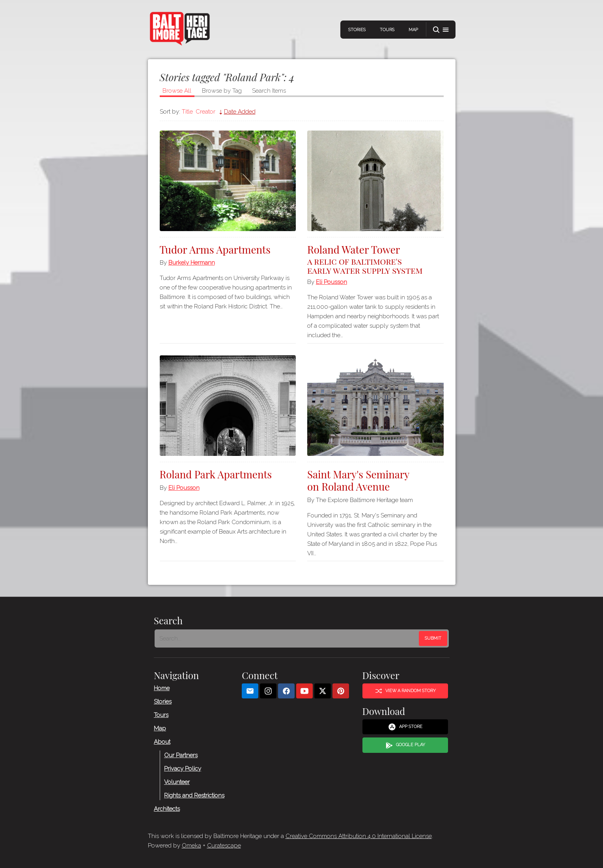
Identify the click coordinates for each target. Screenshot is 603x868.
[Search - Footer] (287, 638)
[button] (441, 30)
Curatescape (224, 846)
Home (162, 688)
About (162, 742)
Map (413, 30)
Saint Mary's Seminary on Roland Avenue (358, 480)
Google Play (405, 745)
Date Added (240, 112)
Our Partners (181, 755)
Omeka (191, 846)
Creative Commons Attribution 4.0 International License (359, 836)
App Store (405, 727)
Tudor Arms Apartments (215, 249)
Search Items (269, 91)
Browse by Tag (222, 91)
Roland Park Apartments (216, 474)
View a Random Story (405, 691)
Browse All (177, 91)
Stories (357, 30)
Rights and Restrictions (194, 795)
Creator (205, 112)
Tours (387, 30)
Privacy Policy (183, 769)
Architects (167, 809)
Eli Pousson (331, 282)
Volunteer (177, 782)
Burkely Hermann (192, 263)
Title (187, 112)
